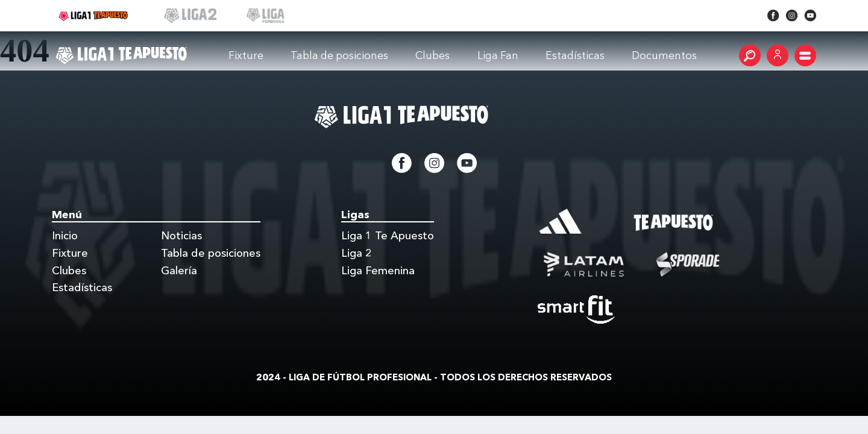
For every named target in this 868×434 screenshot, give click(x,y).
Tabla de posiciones (339, 55)
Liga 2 (357, 253)
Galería (179, 271)
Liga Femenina (378, 271)
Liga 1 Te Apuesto (388, 236)
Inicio (65, 236)
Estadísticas (82, 288)
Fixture (246, 55)
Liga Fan (498, 55)
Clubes (432, 55)
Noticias (181, 236)
